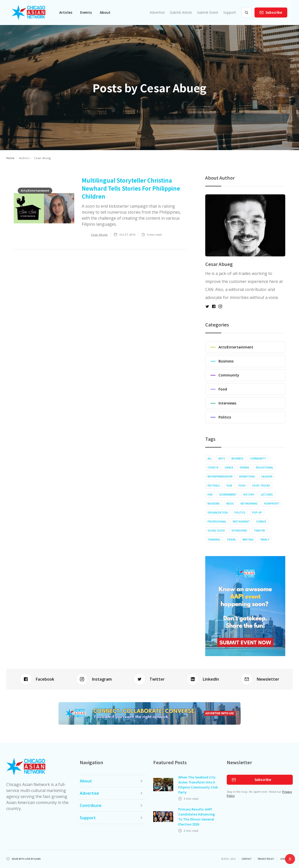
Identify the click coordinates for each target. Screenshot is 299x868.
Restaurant (241, 522)
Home (10, 158)
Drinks (244, 468)
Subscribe (274, 12)
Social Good (216, 531)
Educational (265, 468)
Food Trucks (261, 486)
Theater (259, 531)
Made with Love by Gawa (26, 859)
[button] (66, 13)
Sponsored (239, 531)
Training (214, 540)
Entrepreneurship (220, 477)
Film (229, 486)
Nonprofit (272, 504)
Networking (249, 504)
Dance (229, 468)
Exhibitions (247, 477)
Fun (210, 495)
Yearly (265, 540)
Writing (248, 540)
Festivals (214, 486)
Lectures (267, 495)
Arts (222, 459)
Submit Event (208, 12)
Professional (217, 522)
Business (237, 459)
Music (230, 504)
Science (261, 522)
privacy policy (266, 859)
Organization (218, 513)
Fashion (267, 477)
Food (242, 486)
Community (258, 459)
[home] (29, 13)
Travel (231, 540)
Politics (240, 513)
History (249, 495)
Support (230, 12)
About (105, 12)
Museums (214, 504)
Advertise (157, 12)
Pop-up (257, 513)
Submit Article (181, 12)
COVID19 (213, 468)
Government (228, 495)
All (210, 459)
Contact (247, 859)
